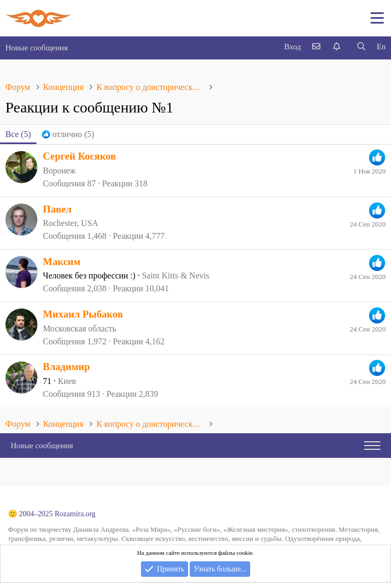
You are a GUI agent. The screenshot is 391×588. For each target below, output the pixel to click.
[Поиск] (361, 47)
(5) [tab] (18, 134)
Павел (57, 209)
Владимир (66, 367)
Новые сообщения (36, 48)
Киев (67, 381)
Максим (62, 262)
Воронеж (59, 171)
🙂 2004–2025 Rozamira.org (52, 514)
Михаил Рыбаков (83, 314)
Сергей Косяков (80, 156)
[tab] (68, 134)
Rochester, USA (70, 223)
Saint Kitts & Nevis (176, 276)
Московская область (80, 329)
